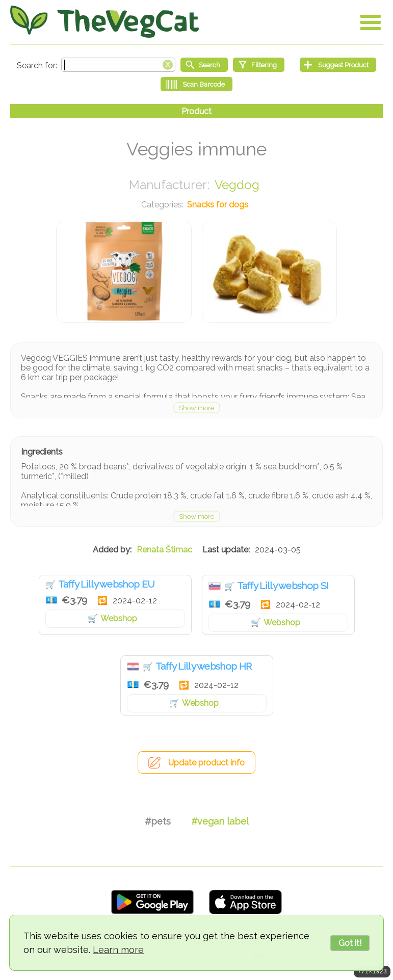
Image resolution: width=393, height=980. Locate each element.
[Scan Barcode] (196, 84)
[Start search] (204, 65)
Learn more (118, 950)
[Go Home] (104, 22)
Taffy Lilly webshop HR (204, 666)
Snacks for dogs (218, 205)
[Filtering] (259, 65)
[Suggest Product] (338, 65)
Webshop (119, 618)
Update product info (206, 763)
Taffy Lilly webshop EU (107, 584)
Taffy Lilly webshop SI (283, 586)
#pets (158, 821)
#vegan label (220, 821)
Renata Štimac (164, 550)
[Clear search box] (168, 64)
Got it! (350, 943)
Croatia (133, 667)
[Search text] (118, 65)
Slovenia (215, 586)
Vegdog (237, 185)
